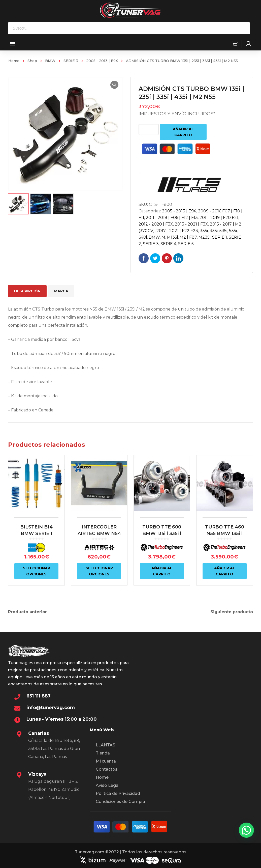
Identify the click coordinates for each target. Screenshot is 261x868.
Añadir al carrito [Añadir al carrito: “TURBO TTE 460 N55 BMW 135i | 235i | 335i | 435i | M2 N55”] (225, 571)
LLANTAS (105, 744)
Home (14, 61)
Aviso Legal (108, 785)
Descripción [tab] (27, 291)
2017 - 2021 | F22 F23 (177, 231)
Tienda (103, 752)
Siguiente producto (232, 611)
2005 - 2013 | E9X (102, 61)
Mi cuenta (106, 760)
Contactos (107, 768)
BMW (50, 61)
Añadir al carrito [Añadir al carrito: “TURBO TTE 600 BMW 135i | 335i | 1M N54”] (162, 571)
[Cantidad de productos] (149, 129)
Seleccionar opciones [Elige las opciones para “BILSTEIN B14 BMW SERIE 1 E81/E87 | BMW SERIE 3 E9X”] (37, 571)
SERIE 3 (71, 61)
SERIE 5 (186, 244)
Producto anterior (27, 611)
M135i (172, 237)
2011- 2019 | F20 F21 (219, 218)
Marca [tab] (61, 291)
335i (204, 231)
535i (223, 231)
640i (143, 237)
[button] (114, 85)
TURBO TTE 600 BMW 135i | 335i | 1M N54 (162, 534)
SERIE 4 (168, 244)
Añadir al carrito (183, 132)
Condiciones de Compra (120, 801)
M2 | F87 (188, 237)
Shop (32, 61)
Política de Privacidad (118, 793)
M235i (204, 237)
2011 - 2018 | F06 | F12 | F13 (172, 218)
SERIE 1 (220, 237)
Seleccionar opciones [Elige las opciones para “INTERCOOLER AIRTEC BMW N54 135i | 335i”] (99, 571)
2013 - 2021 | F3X (191, 224)
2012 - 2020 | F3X (156, 224)
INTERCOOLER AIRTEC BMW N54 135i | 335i (99, 534)
